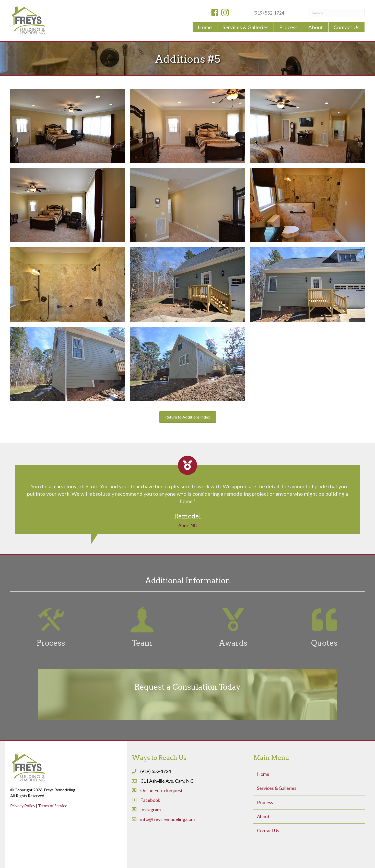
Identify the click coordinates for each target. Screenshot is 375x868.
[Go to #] (51, 628)
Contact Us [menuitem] (268, 830)
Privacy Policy (23, 806)
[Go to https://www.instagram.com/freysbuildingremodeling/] (225, 13)
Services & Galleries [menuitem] (277, 788)
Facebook (150, 800)
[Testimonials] (188, 495)
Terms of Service (53, 806)
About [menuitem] (263, 816)
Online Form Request (161, 790)
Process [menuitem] (265, 802)
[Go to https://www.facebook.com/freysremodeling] (215, 13)
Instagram (150, 809)
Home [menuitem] (263, 774)
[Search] (337, 13)
